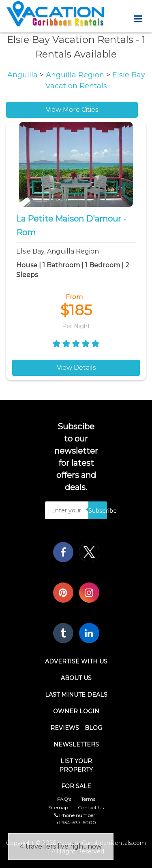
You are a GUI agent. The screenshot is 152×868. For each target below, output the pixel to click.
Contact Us (91, 807)
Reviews (65, 728)
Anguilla (24, 75)
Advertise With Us (76, 661)
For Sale (76, 786)
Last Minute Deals (76, 695)
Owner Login (76, 711)
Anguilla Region (76, 75)
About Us (76, 678)
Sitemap (58, 807)
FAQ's (64, 799)
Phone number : (76, 815)
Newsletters (76, 744)
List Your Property (76, 765)
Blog (93, 728)
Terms (88, 799)
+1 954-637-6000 (76, 822)
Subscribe (98, 510)
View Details (76, 368)
